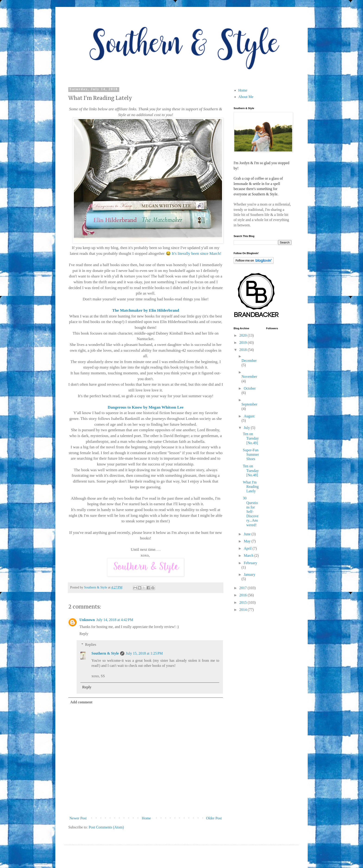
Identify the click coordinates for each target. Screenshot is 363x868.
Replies (91, 645)
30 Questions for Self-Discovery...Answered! (251, 511)
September (249, 404)
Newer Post (78, 818)
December (249, 361)
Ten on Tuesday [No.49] (251, 438)
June (248, 534)
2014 (244, 610)
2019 (244, 343)
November (249, 377)
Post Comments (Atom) (106, 827)
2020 (244, 335)
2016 (244, 595)
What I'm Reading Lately (251, 487)
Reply (84, 634)
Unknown (87, 620)
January (250, 574)
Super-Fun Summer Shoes (251, 454)
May (248, 541)
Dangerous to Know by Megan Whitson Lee (146, 407)
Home (146, 818)
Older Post (214, 818)
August (249, 416)
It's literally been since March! (197, 253)
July (247, 428)
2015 (244, 602)
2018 (244, 350)
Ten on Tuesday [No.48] (251, 470)
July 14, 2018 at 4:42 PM (115, 620)
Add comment (81, 702)
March (249, 556)
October (250, 388)
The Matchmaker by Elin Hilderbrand (146, 310)
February (250, 563)
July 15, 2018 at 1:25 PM (144, 653)
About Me (246, 97)
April (248, 548)
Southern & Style (105, 653)
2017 (244, 588)
